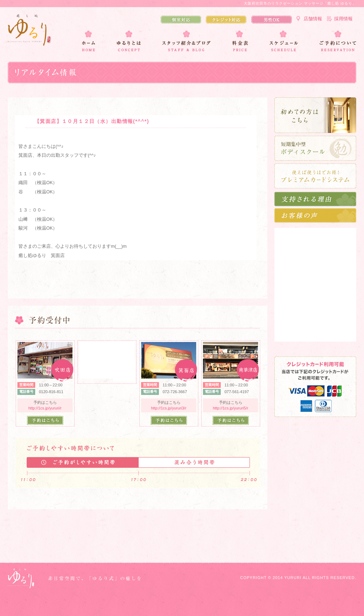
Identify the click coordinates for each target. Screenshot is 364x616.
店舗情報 (313, 19)
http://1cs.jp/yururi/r (45, 408)
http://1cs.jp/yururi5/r (231, 408)
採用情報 (343, 19)
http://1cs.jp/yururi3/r (169, 408)
